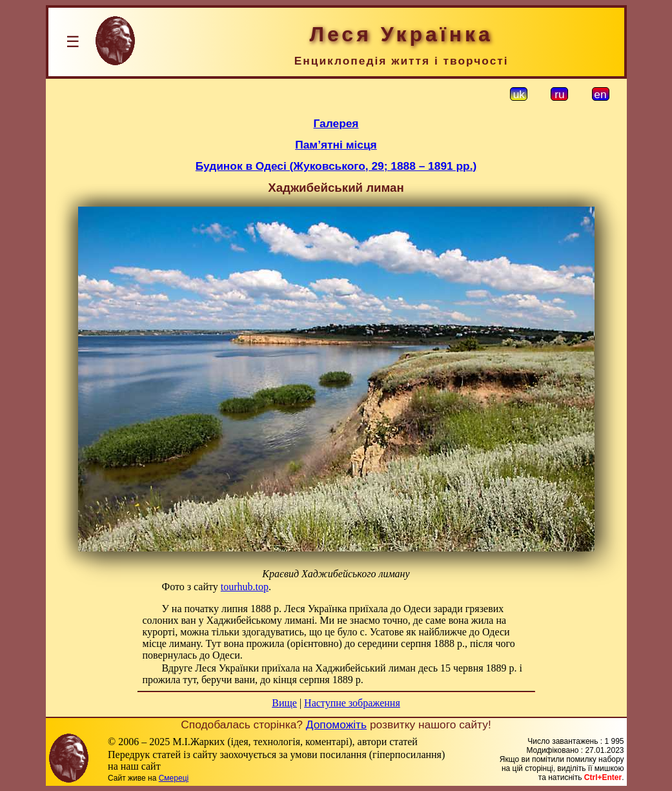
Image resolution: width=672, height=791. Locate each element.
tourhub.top (245, 587)
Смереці (174, 778)
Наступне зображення (352, 703)
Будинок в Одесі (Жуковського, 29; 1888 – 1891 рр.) (336, 166)
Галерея (336, 123)
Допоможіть (336, 724)
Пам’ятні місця (336, 145)
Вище (284, 703)
